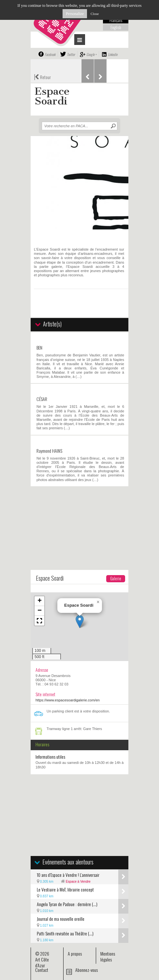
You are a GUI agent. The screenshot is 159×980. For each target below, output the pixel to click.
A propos (75, 953)
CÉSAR (42, 399)
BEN (39, 347)
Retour (42, 76)
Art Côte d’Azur (42, 962)
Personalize (75, 14)
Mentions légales (108, 956)
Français (116, 20)
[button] (80, 621)
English (116, 27)
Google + (91, 54)
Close (95, 14)
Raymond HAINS (49, 451)
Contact (42, 970)
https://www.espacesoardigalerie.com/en (68, 700)
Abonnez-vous (87, 970)
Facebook (50, 54)
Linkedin (113, 54)
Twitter (71, 54)
